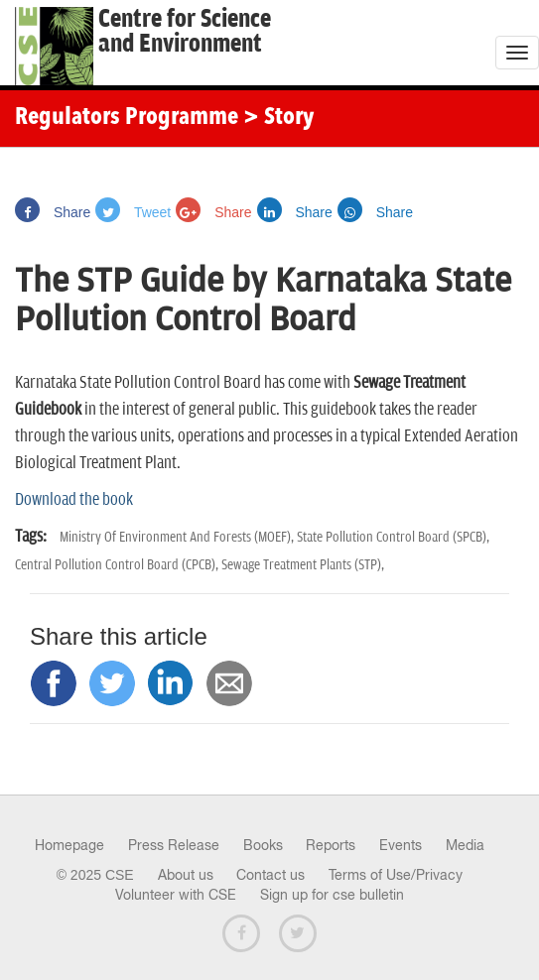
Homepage (69, 845)
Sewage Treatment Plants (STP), (303, 565)
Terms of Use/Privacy (396, 875)
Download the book (74, 500)
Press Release (174, 845)
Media (465, 845)
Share (53, 212)
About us (186, 875)
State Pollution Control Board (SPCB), (393, 537)
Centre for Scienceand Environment (185, 32)
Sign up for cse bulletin (332, 895)
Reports (331, 845)
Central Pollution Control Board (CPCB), (118, 565)
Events (401, 845)
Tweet (133, 212)
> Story (278, 118)
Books (263, 845)
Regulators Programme (127, 118)
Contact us (270, 875)
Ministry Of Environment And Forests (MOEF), (178, 537)
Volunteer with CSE (176, 895)
